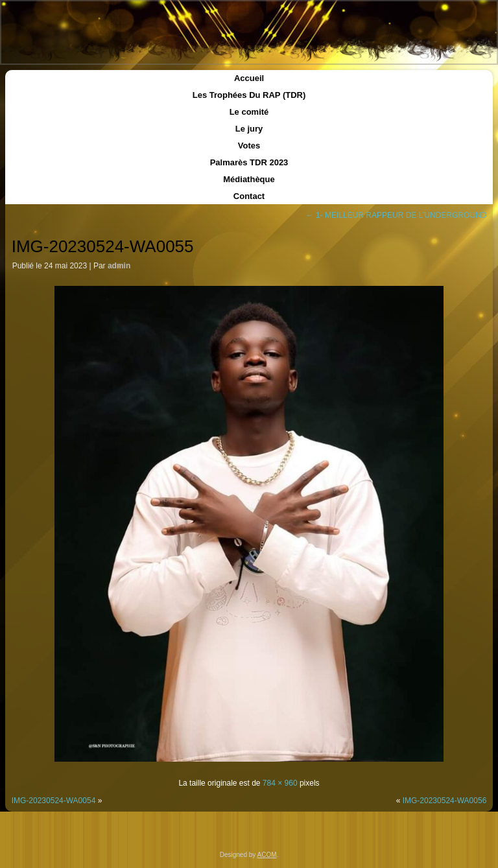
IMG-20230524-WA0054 (54, 801)
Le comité (249, 112)
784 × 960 (280, 783)
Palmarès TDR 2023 (249, 162)
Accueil (249, 78)
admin (119, 266)
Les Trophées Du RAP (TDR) (249, 95)
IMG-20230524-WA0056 (445, 801)
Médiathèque (249, 179)
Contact (249, 196)
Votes (249, 146)
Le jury (249, 129)
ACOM (267, 855)
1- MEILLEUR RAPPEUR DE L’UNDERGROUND (397, 215)
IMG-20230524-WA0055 (103, 246)
